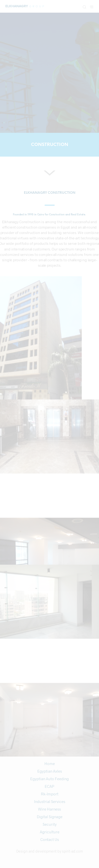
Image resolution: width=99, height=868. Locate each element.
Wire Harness (49, 809)
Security (50, 824)
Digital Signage (50, 817)
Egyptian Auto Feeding (49, 779)
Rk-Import (50, 794)
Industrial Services (50, 801)
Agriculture (50, 832)
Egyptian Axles (50, 771)
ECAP (49, 786)
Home (50, 764)
